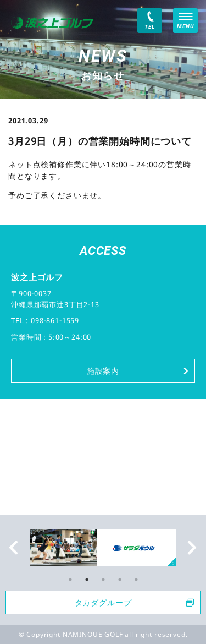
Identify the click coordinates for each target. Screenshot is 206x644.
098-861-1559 (55, 320)
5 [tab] (136, 580)
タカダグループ (135, 602)
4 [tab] (120, 580)
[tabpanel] (103, 548)
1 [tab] (70, 580)
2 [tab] (87, 580)
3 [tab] (103, 580)
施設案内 (138, 371)
